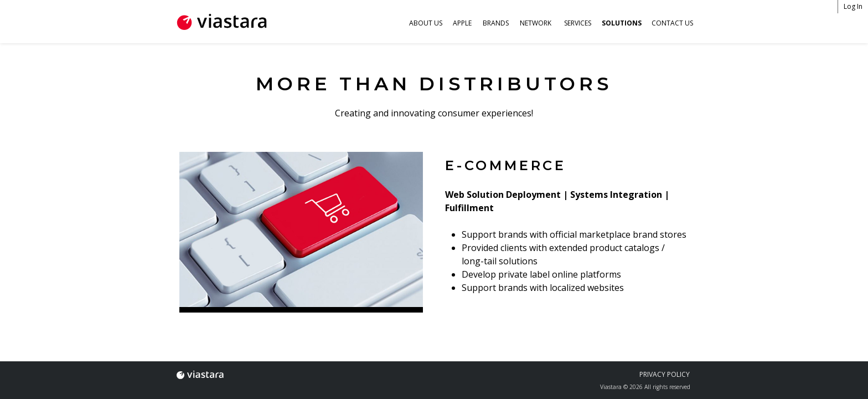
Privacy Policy (665, 374)
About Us (426, 23)
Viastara (200, 375)
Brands (496, 23)
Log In (853, 6)
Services (578, 23)
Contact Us (672, 23)
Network (536, 23)
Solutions (622, 23)
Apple (462, 23)
